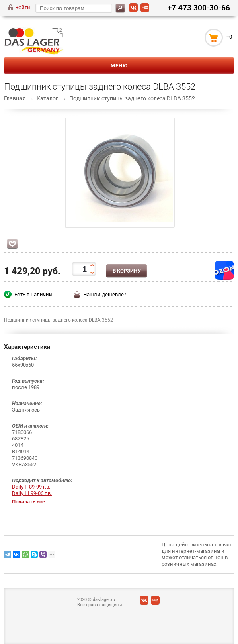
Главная (15, 98)
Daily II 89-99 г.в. (31, 487)
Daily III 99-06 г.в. (32, 493)
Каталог (47, 98)
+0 (229, 37)
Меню (119, 66)
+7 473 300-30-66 (199, 8)
